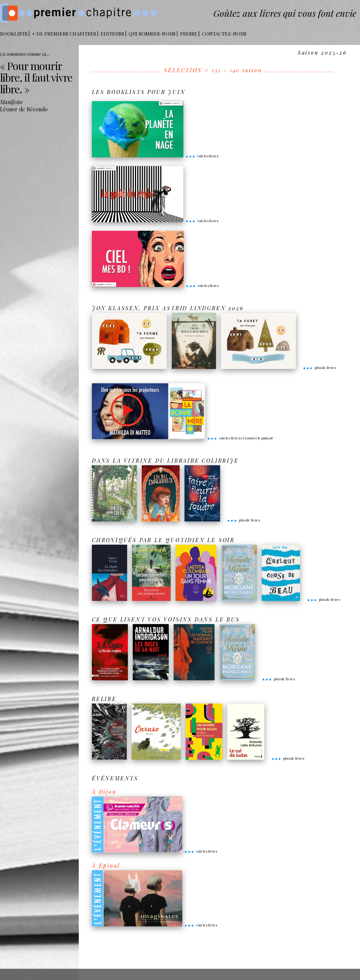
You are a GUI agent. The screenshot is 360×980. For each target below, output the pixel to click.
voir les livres (202, 156)
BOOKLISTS (14, 34)
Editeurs (112, 34)
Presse (189, 34)
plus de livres (319, 367)
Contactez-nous (224, 34)
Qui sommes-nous (152, 34)
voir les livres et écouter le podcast (240, 438)
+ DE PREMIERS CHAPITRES (64, 34)
